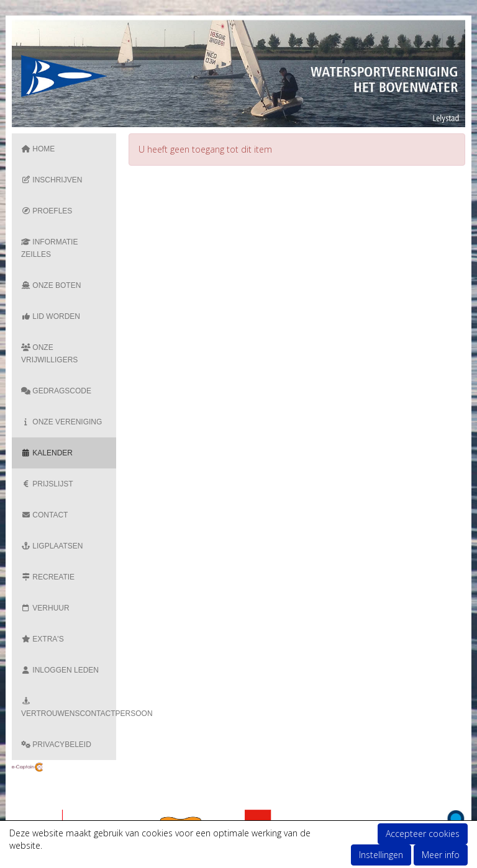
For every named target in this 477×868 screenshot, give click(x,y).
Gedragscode (56, 391)
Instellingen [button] (381, 855)
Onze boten (51, 285)
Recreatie (48, 577)
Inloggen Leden (60, 670)
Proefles (47, 211)
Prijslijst (47, 484)
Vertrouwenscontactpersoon (69, 709)
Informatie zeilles (49, 248)
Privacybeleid (56, 745)
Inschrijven (52, 180)
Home (38, 149)
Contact (44, 515)
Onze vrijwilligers (49, 354)
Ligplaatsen (52, 546)
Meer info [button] (441, 855)
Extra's (43, 639)
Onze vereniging (61, 422)
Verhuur (45, 608)
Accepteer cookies (423, 834)
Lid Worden (51, 316)
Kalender (47, 453)
